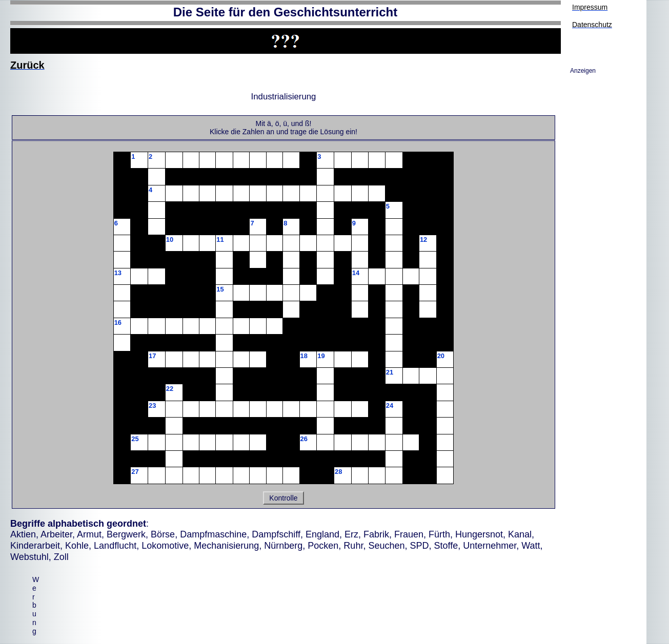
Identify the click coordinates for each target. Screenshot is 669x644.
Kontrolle (283, 498)
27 (135, 472)
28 (338, 472)
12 (423, 240)
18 (304, 356)
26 (304, 439)
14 (356, 273)
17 (152, 356)
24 (390, 406)
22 (170, 389)
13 (118, 273)
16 (118, 323)
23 (152, 406)
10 (170, 240)
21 (390, 372)
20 (441, 356)
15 (220, 289)
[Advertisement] (236, 611)
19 (321, 356)
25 (135, 439)
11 (220, 240)
